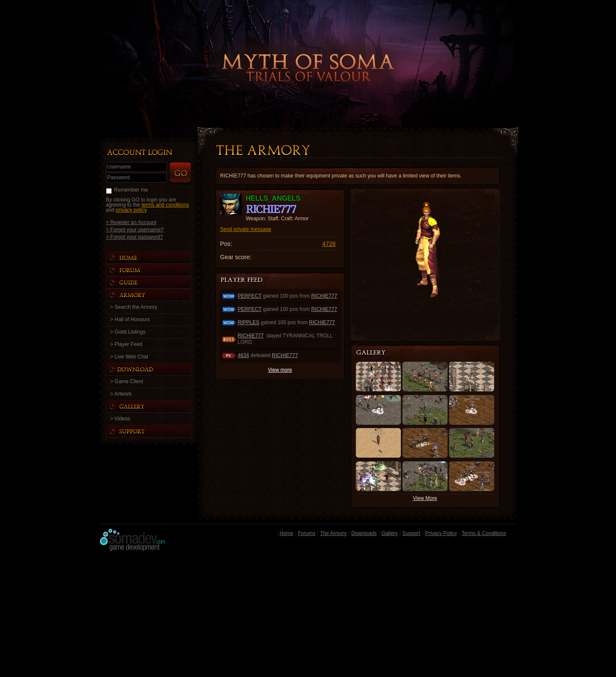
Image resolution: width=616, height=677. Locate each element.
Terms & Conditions (484, 533)
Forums (307, 533)
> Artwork (121, 394)
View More (425, 498)
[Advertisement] (308, 616)
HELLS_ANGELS (273, 198)
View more (280, 370)
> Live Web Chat (129, 357)
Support (412, 533)
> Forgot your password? (135, 237)
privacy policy (131, 210)
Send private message (246, 229)
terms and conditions (165, 205)
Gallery (390, 533)
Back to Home (308, 53)
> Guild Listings (128, 332)
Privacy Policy (441, 533)
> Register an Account (131, 222)
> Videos (120, 419)
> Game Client (127, 381)
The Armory (333, 533)
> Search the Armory (134, 307)
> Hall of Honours (130, 319)
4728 (329, 244)
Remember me (131, 190)
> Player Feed (126, 344)
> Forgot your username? (135, 229)
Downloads (364, 533)
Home (287, 533)
